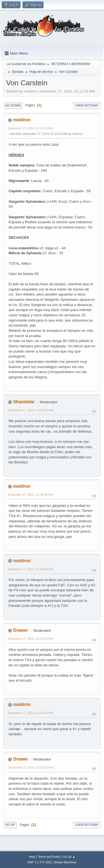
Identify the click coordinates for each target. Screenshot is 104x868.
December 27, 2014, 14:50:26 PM (31, 410)
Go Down (13, 106)
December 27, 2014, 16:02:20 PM (31, 713)
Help (32, 857)
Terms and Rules (49, 857)
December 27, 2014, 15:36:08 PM (31, 495)
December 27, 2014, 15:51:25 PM (31, 639)
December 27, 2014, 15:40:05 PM (31, 569)
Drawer (21, 630)
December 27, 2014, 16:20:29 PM (31, 767)
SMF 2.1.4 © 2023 (40, 862)
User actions (87, 106)
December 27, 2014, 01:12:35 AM (30, 128)
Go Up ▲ (69, 857)
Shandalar (24, 402)
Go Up (10, 825)
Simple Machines (65, 862)
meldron (22, 120)
